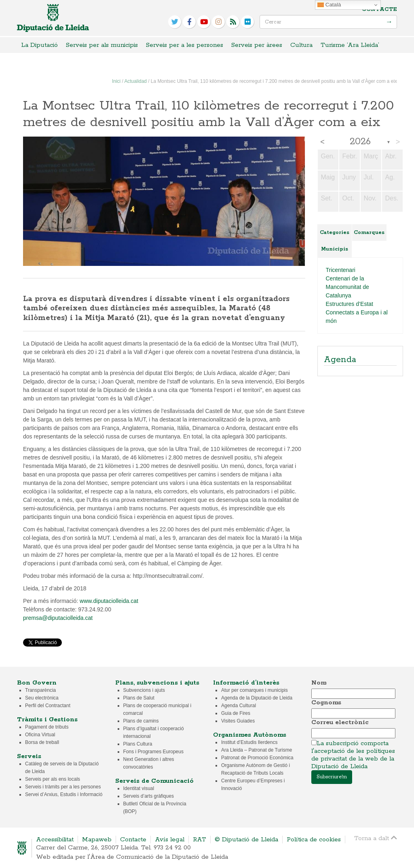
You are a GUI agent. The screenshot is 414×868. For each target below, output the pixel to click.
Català (329, 5)
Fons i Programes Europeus (153, 752)
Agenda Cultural (239, 706)
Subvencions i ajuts (144, 690)
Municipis (335, 249)
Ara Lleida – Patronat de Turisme (257, 750)
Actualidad (135, 81)
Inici (116, 81)
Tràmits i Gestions (47, 719)
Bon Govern (37, 683)
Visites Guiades (238, 721)
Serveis (29, 756)
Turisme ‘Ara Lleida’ (350, 45)
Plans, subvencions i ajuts (157, 683)
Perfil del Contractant (48, 706)
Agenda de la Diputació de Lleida (257, 698)
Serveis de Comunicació (154, 781)
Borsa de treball (42, 742)
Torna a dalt (376, 838)
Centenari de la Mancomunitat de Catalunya (347, 287)
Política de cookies (314, 840)
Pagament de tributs (47, 727)
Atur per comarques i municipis (255, 690)
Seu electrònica (42, 698)
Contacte (379, 9)
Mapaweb (97, 840)
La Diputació (39, 45)
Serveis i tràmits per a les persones (63, 787)
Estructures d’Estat (350, 304)
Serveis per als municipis (102, 45)
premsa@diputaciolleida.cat (58, 618)
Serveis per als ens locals (53, 779)
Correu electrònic (340, 722)
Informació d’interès (246, 683)
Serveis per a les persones (185, 45)
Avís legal (170, 840)
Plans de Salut (139, 698)
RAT (200, 840)
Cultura (301, 45)
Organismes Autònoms (250, 735)
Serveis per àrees (257, 45)
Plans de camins (141, 721)
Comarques (369, 233)
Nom (319, 683)
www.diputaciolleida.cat (109, 601)
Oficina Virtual (40, 735)
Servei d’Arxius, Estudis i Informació (64, 794)
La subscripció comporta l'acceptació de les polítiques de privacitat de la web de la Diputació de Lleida (353, 755)
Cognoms (326, 703)
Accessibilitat (55, 840)
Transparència (40, 690)
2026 (360, 142)
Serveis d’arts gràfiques (149, 796)
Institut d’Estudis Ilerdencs (249, 742)
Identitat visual (139, 788)
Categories (335, 233)
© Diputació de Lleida (246, 840)
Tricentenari (341, 270)
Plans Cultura (138, 744)
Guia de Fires (236, 713)
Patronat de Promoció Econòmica (257, 758)
